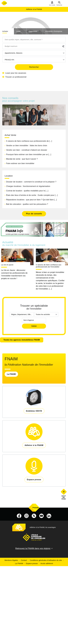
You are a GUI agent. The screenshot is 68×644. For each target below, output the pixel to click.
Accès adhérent (47, 563)
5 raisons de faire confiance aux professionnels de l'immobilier (49, 266)
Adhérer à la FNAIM (34, 9)
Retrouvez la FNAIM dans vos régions (33, 548)
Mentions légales (11, 560)
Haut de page (64, 497)
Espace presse (32, 563)
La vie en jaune (7, 265)
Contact (24, 560)
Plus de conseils (34, 214)
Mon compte (52, 5)
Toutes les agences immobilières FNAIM (22, 340)
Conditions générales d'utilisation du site (46, 560)
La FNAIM (11, 374)
